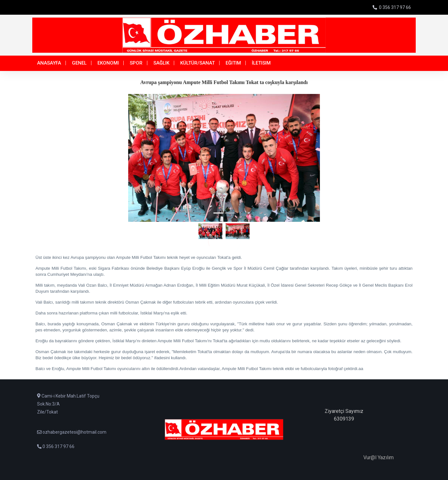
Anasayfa (49, 63)
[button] (65, 158)
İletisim (261, 63)
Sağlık (161, 63)
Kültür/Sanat (197, 63)
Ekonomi (108, 63)
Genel (79, 63)
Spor (136, 63)
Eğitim (233, 63)
